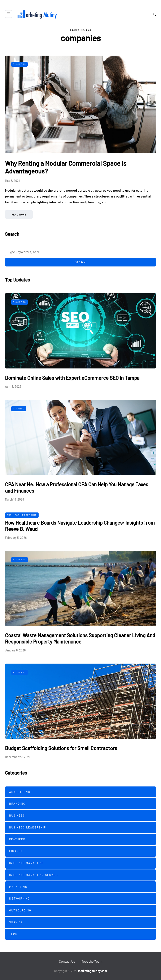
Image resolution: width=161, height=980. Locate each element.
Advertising (20, 792)
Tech (13, 934)
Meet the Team (92, 961)
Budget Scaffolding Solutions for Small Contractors (61, 748)
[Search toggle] (153, 14)
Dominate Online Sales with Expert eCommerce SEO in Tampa (72, 378)
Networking (20, 898)
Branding (17, 804)
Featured (17, 839)
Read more (19, 214)
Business (19, 64)
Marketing (18, 887)
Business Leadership (22, 515)
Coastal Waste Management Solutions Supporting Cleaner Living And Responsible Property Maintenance (80, 638)
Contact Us (67, 961)
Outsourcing (20, 910)
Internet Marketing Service (34, 875)
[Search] (80, 252)
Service (16, 922)
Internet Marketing (27, 863)
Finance (19, 409)
